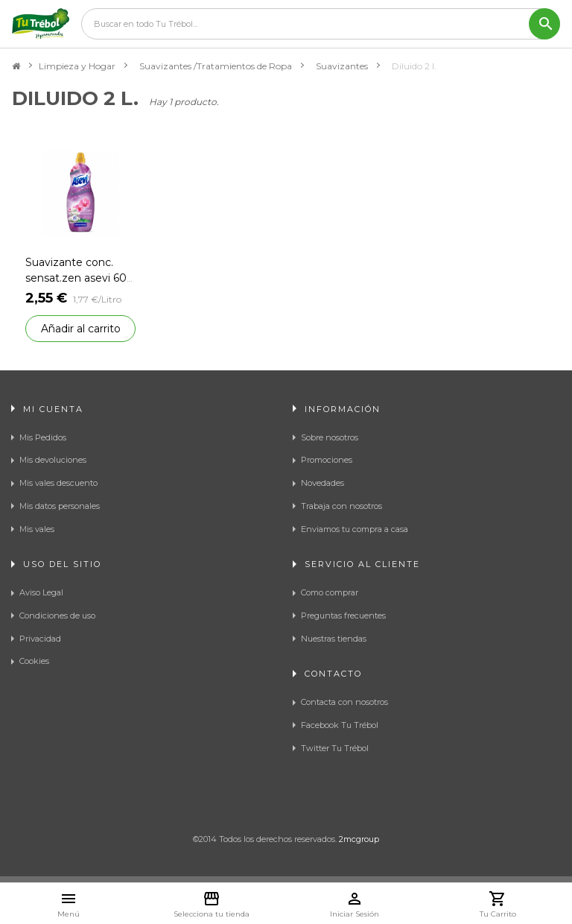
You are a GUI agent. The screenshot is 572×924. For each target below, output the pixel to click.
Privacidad (40, 639)
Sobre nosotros (330, 437)
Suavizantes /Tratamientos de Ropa (216, 66)
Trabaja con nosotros (341, 506)
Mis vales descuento (58, 483)
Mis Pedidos (43, 437)
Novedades (322, 483)
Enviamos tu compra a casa (355, 529)
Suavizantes (342, 66)
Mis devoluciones (53, 460)
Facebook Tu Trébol (340, 725)
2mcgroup (359, 839)
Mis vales (37, 529)
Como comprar (330, 592)
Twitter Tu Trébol (335, 748)
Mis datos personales (60, 506)
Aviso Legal (41, 592)
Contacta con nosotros (344, 702)
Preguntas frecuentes (343, 616)
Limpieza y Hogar (77, 66)
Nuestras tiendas (334, 639)
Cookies (34, 661)
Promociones (327, 460)
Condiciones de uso (57, 616)
